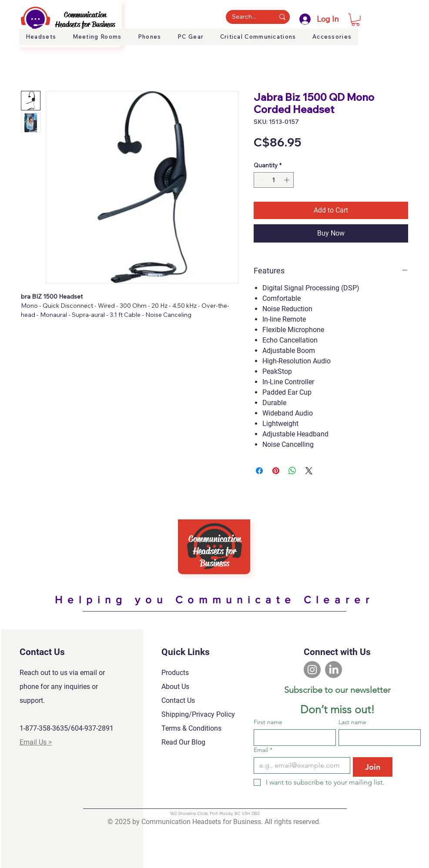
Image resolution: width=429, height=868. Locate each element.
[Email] (299, 765)
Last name (352, 722)
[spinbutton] (274, 180)
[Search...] (244, 17)
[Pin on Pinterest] (276, 471)
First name (268, 722)
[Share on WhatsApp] (292, 471)
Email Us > (36, 742)
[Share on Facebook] (259, 471)
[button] (355, 20)
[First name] (292, 738)
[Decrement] (260, 180)
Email (263, 750)
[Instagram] (312, 670)
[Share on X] (309, 471)
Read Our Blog (183, 742)
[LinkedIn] (333, 670)
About (370, 42)
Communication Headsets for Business (85, 20)
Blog (416, 42)
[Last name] (377, 738)
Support (394, 42)
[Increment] (288, 180)
